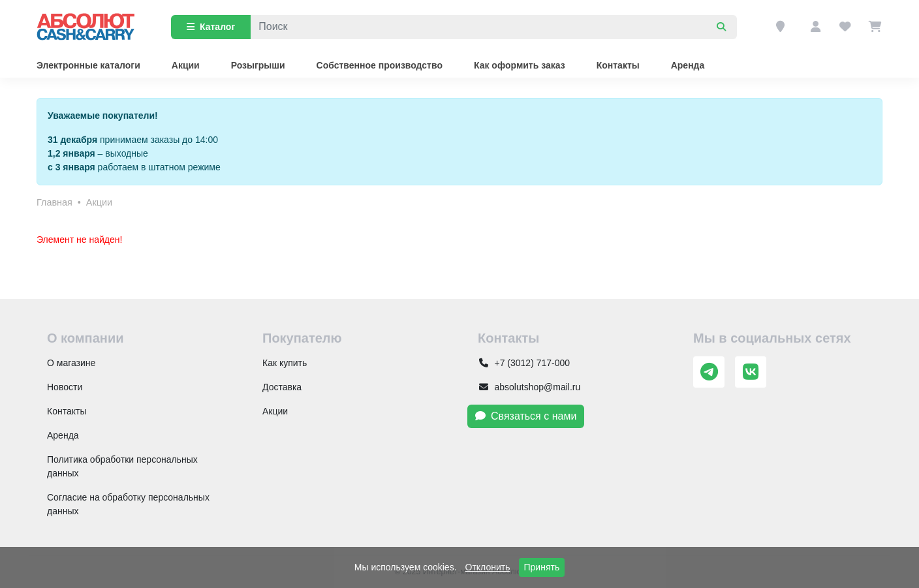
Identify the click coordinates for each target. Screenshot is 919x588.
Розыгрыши (258, 65)
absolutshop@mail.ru (529, 387)
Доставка (282, 387)
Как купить (285, 363)
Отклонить (488, 567)
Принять (542, 567)
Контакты (618, 65)
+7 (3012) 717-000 (524, 363)
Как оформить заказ (520, 65)
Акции (186, 65)
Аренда (688, 65)
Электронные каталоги (88, 65)
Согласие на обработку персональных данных (128, 504)
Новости (65, 387)
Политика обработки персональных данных (122, 466)
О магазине (71, 363)
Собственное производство (380, 65)
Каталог (211, 27)
